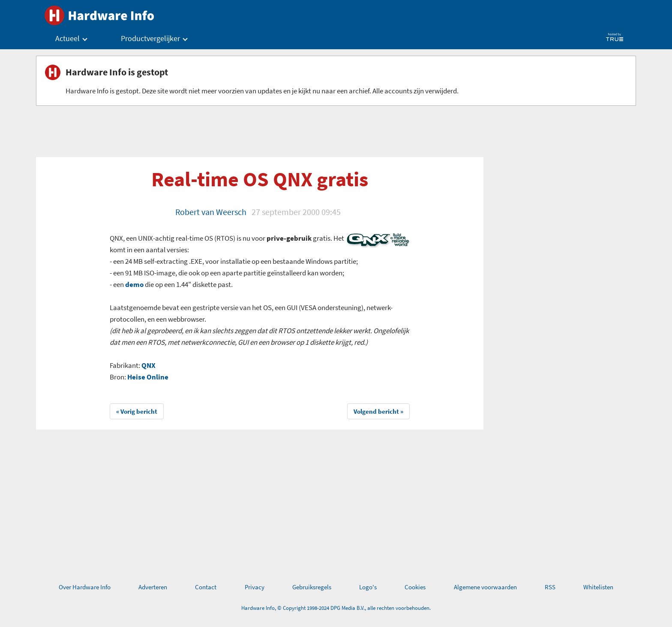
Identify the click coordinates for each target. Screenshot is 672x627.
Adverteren (153, 587)
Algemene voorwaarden (485, 587)
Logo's (368, 587)
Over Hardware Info (85, 587)
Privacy (255, 587)
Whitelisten (598, 587)
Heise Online (148, 377)
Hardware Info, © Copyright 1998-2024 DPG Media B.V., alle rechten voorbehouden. (336, 608)
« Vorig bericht (137, 411)
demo (134, 284)
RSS (550, 587)
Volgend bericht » (378, 411)
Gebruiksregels (312, 587)
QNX (148, 365)
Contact (206, 587)
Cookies (415, 587)
